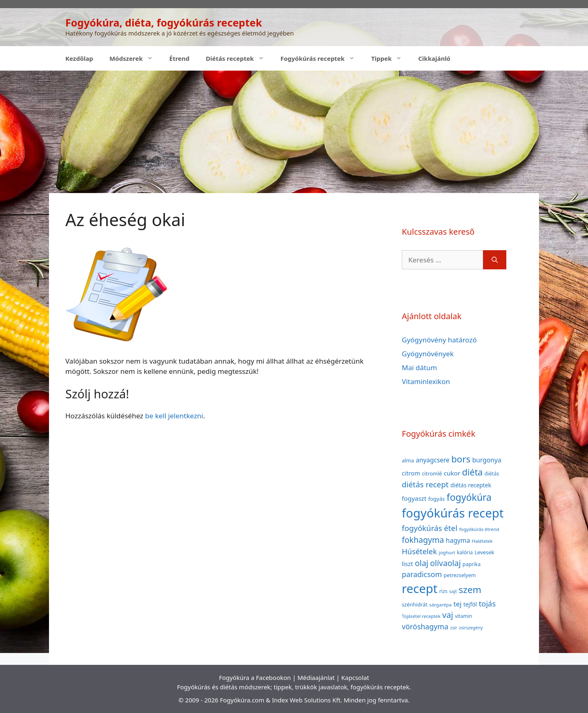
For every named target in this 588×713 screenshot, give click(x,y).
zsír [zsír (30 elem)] (453, 628)
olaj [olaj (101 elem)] (422, 563)
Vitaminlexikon (426, 381)
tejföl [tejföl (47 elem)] (470, 604)
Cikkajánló (434, 58)
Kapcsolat (355, 677)
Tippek (391, 58)
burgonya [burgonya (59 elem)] (487, 460)
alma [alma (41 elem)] (408, 460)
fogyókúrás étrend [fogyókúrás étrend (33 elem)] (479, 529)
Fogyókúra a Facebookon (255, 677)
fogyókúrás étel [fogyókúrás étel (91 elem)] (430, 528)
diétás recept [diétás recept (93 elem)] (425, 484)
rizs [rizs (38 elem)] (443, 591)
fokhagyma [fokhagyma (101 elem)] (423, 540)
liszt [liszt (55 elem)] (408, 564)
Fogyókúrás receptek (322, 58)
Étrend (180, 58)
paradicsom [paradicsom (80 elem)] (422, 574)
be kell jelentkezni (174, 416)
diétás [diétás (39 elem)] (492, 474)
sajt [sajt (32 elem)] (453, 591)
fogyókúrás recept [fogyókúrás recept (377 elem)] (453, 513)
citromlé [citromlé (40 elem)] (432, 473)
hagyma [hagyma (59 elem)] (458, 540)
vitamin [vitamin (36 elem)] (463, 616)
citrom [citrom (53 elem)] (411, 473)
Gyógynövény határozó (439, 340)
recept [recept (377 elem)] (420, 589)
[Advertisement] (294, 132)
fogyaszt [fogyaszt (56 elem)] (414, 498)
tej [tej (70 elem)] (457, 604)
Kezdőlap (79, 58)
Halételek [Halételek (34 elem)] (482, 541)
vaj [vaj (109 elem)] (448, 615)
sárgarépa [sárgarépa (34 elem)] (440, 605)
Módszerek (135, 58)
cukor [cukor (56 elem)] (452, 473)
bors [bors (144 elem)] (461, 459)
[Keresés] (495, 260)
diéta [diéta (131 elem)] (473, 472)
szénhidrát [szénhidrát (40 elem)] (415, 604)
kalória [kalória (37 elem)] (465, 552)
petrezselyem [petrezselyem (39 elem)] (460, 575)
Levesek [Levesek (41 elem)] (484, 552)
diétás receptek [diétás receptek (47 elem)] (471, 485)
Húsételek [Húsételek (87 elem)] (419, 551)
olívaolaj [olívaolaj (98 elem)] (445, 563)
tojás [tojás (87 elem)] (487, 603)
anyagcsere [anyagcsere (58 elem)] (433, 460)
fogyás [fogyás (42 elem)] (437, 499)
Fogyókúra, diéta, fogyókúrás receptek (164, 22)
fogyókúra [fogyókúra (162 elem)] (469, 497)
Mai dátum (419, 368)
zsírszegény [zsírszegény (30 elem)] (471, 628)
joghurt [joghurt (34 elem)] (447, 552)
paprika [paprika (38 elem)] (472, 564)
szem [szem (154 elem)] (470, 590)
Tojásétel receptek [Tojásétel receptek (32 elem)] (421, 616)
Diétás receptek (239, 58)
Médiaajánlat (316, 677)
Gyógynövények (428, 354)
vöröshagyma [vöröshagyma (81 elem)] (425, 626)
